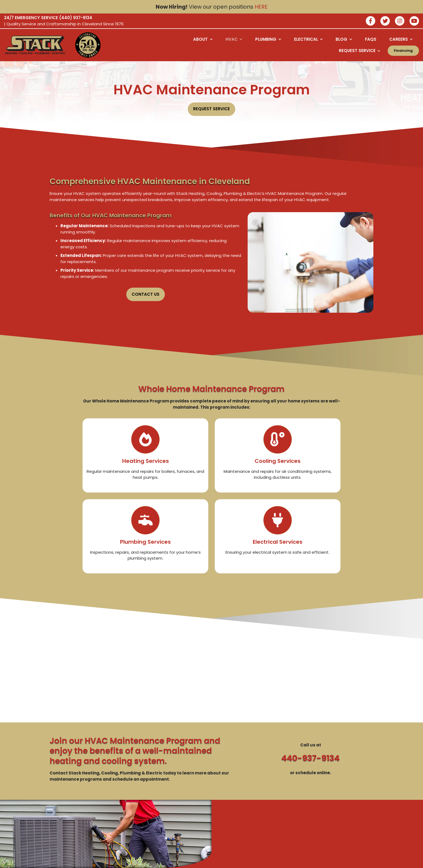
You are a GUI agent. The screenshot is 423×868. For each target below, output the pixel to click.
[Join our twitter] (385, 21)
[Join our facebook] (371, 21)
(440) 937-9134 (76, 18)
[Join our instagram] (400, 21)
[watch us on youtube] (414, 21)
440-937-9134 (311, 758)
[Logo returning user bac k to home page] (35, 45)
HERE (261, 7)
